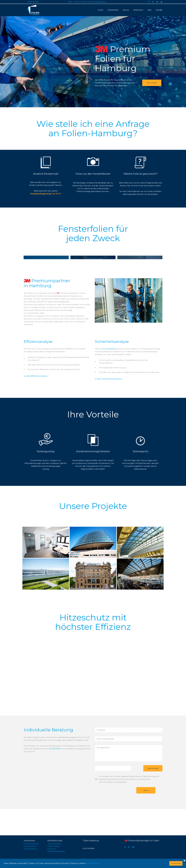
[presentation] (113, 819)
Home (101, 10)
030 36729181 (55, 775)
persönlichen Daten (127, 806)
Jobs (149, 10)
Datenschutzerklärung (57, 851)
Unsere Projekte (54, 846)
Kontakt (159, 10)
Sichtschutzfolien (31, 849)
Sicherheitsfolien (31, 846)
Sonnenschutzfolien (32, 844)
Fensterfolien (113, 10)
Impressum (52, 849)
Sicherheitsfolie (109, 375)
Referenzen (138, 10)
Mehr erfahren (93, 863)
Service (126, 10)
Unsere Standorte (55, 844)
